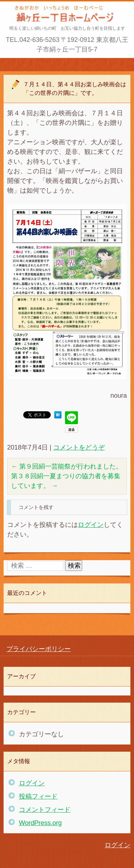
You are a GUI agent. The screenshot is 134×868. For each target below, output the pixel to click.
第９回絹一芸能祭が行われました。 (67, 466)
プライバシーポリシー (39, 649)
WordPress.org (40, 823)
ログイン (91, 525)
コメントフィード (45, 810)
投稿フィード (38, 796)
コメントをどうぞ (79, 447)
